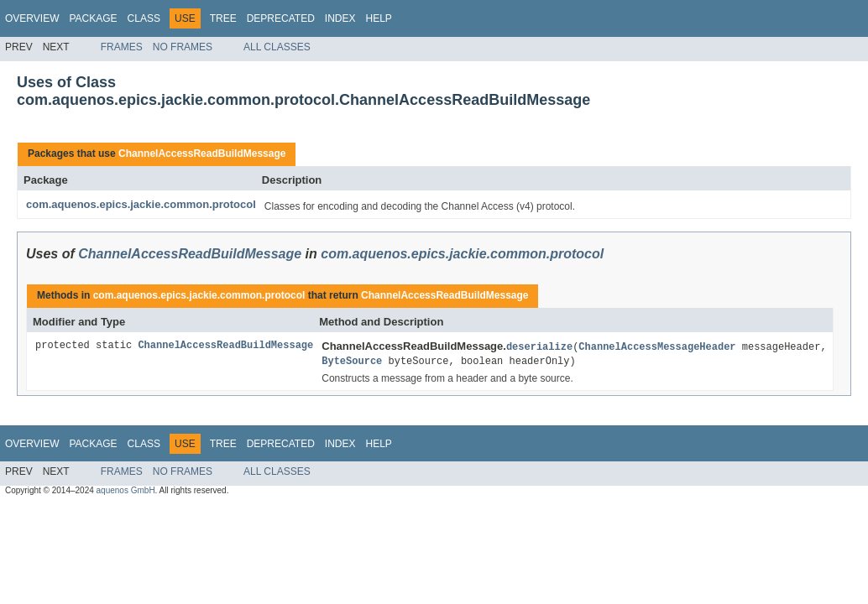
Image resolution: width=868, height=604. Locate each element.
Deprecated (281, 18)
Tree (223, 18)
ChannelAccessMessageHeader (657, 346)
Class (144, 18)
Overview (32, 18)
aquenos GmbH (126, 490)
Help (378, 18)
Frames (122, 47)
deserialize (539, 346)
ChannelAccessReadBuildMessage (202, 154)
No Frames (183, 47)
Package (93, 18)
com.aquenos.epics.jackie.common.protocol (141, 204)
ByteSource (352, 360)
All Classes (277, 47)
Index (340, 18)
